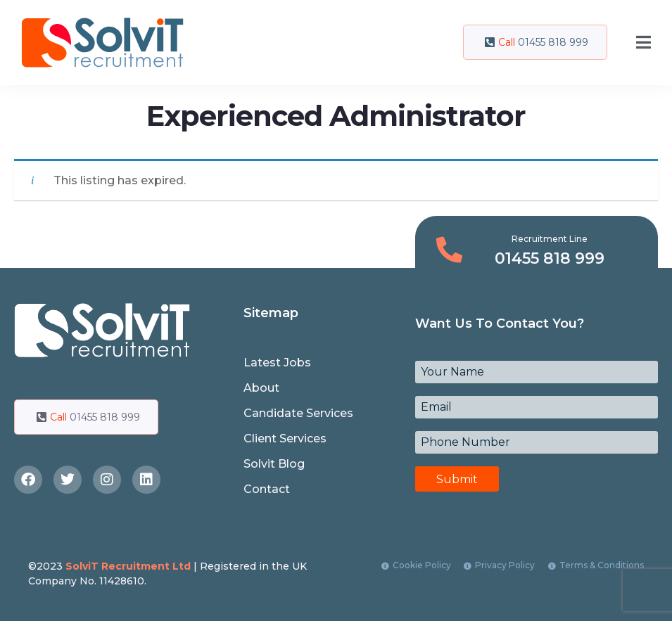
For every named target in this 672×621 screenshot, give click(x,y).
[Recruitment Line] (449, 250)
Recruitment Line (550, 239)
